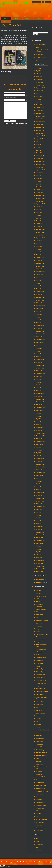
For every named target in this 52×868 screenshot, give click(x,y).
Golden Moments (41, 689)
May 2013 (39, 419)
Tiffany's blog (40, 811)
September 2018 (40, 238)
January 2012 (40, 461)
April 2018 (39, 252)
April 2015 (39, 354)
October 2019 (40, 201)
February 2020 (40, 190)
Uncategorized (24, 31)
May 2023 (39, 99)
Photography (39, 580)
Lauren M (39, 719)
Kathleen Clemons (41, 713)
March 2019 (39, 221)
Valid (39, 844)
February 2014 (40, 394)
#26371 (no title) (40, 44)
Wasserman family (41, 828)
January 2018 (40, 261)
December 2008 (40, 566)
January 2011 (40, 495)
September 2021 (40, 136)
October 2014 (40, 371)
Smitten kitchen (40, 788)
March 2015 (39, 357)
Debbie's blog (40, 652)
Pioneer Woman (40, 747)
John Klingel (39, 705)
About (38, 47)
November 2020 (40, 164)
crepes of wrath (40, 639)
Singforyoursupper (41, 785)
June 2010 (39, 515)
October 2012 (40, 439)
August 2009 (39, 543)
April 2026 (39, 74)
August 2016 (39, 309)
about (17, 18)
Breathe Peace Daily (42, 609)
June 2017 (39, 280)
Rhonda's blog (40, 750)
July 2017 (39, 277)
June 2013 (39, 416)
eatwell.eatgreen (40, 675)
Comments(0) (6, 72)
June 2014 (39, 382)
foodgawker (39, 686)
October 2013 (40, 405)
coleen (38, 632)
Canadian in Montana (42, 620)
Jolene (38, 707)
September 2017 (40, 272)
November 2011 (40, 467)
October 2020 (40, 167)
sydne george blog (41, 794)
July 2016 (39, 312)
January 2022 (40, 125)
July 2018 (39, 244)
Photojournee (40, 741)
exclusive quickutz (41, 680)
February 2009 (40, 560)
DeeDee (38, 655)
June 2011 (39, 481)
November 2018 (40, 232)
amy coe (38, 593)
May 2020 (39, 181)
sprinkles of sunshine (42, 791)
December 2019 (40, 195)
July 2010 (39, 512)
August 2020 (39, 173)
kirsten (38, 716)
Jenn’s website (40, 702)
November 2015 (40, 334)
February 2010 (40, 527)
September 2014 (40, 374)
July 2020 (39, 176)
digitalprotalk (40, 660)
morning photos (40, 733)
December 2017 (40, 263)
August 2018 (39, 241)
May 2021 (39, 147)
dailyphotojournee (41, 649)
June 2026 (39, 68)
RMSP (38, 758)
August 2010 (39, 510)
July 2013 (39, 413)
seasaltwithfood (40, 777)
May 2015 (39, 351)
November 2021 (40, 130)
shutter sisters (40, 783)
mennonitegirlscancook (42, 730)
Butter (38, 612)
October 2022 (40, 119)
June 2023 (39, 96)
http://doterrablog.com (42, 692)
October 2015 (40, 337)
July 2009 (39, 546)
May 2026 (39, 71)
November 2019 (40, 198)
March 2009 (39, 558)
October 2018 (40, 235)
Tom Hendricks (40, 822)
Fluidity (48, 862)
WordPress (39, 850)
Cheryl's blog (40, 623)
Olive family (39, 736)
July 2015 (39, 345)
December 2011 (40, 464)
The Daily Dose (40, 803)
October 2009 (40, 538)
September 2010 (40, 507)
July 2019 (39, 210)
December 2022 (40, 113)
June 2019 (39, 212)
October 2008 (40, 572)
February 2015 (40, 360)
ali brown (38, 590)
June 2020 (39, 178)
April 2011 (39, 487)
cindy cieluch (40, 629)
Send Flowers (5, 866)
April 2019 (39, 218)
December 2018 (40, 229)
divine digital (39, 663)
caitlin (38, 618)
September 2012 (40, 442)
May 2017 (39, 283)
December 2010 (40, 498)
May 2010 (39, 518)
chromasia (39, 626)
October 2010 (40, 504)
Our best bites (40, 739)
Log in (38, 842)
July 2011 (39, 478)
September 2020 (40, 170)
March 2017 (39, 289)
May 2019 (39, 215)
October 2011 (40, 470)
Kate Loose (39, 710)
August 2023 (39, 91)
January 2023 (40, 111)
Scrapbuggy (39, 774)
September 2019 (40, 204)
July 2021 (39, 142)
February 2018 (40, 258)
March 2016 (39, 323)
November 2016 (40, 300)
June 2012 (39, 450)
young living (39, 831)
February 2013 (40, 427)
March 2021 (39, 153)
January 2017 (40, 294)
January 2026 (40, 82)
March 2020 (39, 187)
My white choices (41, 57)
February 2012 (40, 459)
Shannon (38, 780)
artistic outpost (40, 599)
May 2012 (39, 453)
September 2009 (40, 541)
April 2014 (39, 388)
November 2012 (40, 436)
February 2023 (40, 108)
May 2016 (39, 317)
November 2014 (40, 368)
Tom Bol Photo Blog (42, 820)
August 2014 (39, 377)
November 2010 (40, 501)
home (6, 18)
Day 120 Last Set (12, 25)
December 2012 (40, 433)
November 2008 (40, 569)
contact (39, 18)
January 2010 (40, 529)
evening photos (40, 677)
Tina (37, 817)
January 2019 (40, 227)
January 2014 (40, 396)
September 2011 (40, 473)
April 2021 (39, 150)
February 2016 (40, 326)
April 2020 (39, 184)
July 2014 (39, 379)
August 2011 (39, 476)
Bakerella (39, 602)
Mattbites (38, 724)
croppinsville (39, 642)
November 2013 (40, 402)
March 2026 (39, 77)
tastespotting (40, 800)
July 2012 (39, 447)
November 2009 (40, 535)
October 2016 (40, 303)
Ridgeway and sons (41, 753)
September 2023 (40, 88)
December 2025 (40, 85)
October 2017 (40, 269)
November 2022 (40, 116)
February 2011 (40, 493)
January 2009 (40, 563)
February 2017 (40, 292)
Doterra (38, 666)
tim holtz (38, 814)
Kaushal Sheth (22, 862)
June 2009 (39, 549)
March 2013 (39, 425)
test (37, 60)
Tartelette (38, 797)
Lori (37, 722)
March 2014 (39, 391)
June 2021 (39, 144)
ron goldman (39, 764)
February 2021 (40, 156)
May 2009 (39, 552)
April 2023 (39, 102)
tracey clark (39, 825)
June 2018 (39, 246)
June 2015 (39, 348)
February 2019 (40, 224)
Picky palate (39, 744)
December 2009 (40, 532)
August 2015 (39, 343)
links (6, 21)
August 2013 (39, 410)
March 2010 (39, 524)
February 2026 (40, 79)
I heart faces (39, 695)
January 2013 (40, 430)
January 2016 (40, 328)
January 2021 (40, 159)
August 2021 (39, 139)
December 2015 (40, 331)
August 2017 (39, 275)
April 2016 (39, 320)
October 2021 (40, 133)
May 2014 (39, 385)
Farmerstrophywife (41, 683)
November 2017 (40, 266)
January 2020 (40, 193)
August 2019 (39, 207)
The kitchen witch (41, 805)
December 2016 (40, 297)
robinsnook (39, 761)
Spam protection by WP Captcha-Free (17, 123)
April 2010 (39, 521)
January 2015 (40, 362)
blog (28, 18)
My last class (39, 55)
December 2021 (40, 127)
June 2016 (39, 314)
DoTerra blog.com (41, 669)
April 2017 (39, 286)
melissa (38, 727)
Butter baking (40, 615)
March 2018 (39, 255)
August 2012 (39, 444)
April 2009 (39, 555)
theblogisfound (40, 808)
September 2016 (40, 306)
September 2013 (40, 408)
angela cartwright (41, 596)
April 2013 (39, 422)
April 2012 (39, 456)
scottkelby (39, 771)
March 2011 (39, 490)
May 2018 (39, 249)
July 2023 (39, 94)
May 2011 (39, 484)
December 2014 (40, 365)
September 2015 (40, 340)
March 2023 (39, 105)
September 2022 (40, 122)
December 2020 (40, 161)
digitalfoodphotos (41, 658)
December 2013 (40, 399)
